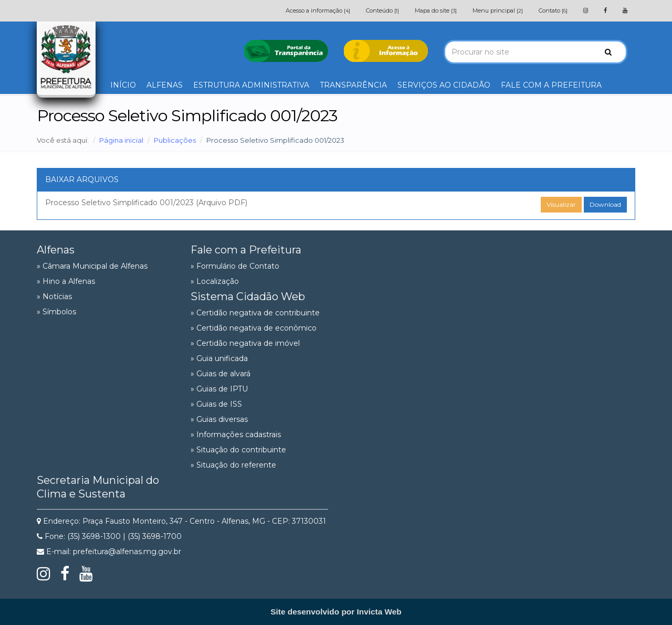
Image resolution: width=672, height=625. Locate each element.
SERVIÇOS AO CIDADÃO (444, 85)
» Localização (215, 281)
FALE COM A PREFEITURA (551, 85)
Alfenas (56, 250)
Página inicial (121, 140)
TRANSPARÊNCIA (353, 85)
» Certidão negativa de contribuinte (255, 313)
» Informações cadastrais (236, 435)
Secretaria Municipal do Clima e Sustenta (98, 487)
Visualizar (561, 204)
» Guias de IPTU (219, 389)
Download (605, 204)
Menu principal (498, 10)
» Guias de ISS (216, 404)
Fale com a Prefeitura (246, 250)
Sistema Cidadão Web (248, 296)
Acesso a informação (318, 10)
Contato (553, 10)
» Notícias (54, 296)
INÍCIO (123, 85)
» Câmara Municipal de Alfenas (92, 266)
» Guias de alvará (220, 374)
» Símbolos (56, 312)
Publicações (175, 140)
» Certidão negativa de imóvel (245, 343)
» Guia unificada (219, 358)
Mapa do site (436, 10)
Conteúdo (382, 10)
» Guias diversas (219, 419)
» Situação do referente (233, 465)
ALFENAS (165, 85)
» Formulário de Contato (235, 266)
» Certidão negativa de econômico (254, 328)
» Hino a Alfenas (66, 281)
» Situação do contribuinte (238, 450)
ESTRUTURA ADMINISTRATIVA (251, 85)
